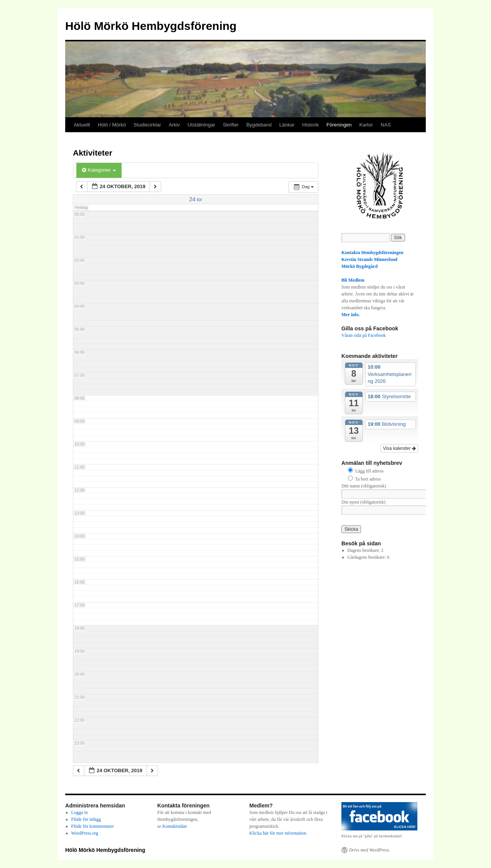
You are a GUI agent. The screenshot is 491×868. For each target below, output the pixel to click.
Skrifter (231, 125)
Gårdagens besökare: (367, 557)
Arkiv (174, 125)
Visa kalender (399, 448)
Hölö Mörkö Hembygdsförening (151, 26)
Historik (311, 125)
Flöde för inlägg (86, 819)
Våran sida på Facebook (364, 335)
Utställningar (201, 125)
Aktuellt (82, 125)
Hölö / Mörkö (112, 125)
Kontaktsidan (175, 826)
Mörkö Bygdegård (359, 266)
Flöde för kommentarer (93, 826)
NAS (386, 125)
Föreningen (339, 125)
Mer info (350, 315)
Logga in (80, 812)
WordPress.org (85, 833)
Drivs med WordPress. (370, 850)
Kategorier (99, 170)
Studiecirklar (147, 125)
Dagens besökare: (364, 550)
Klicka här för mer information (278, 833)
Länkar (287, 125)
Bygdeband (259, 125)
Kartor (366, 125)
